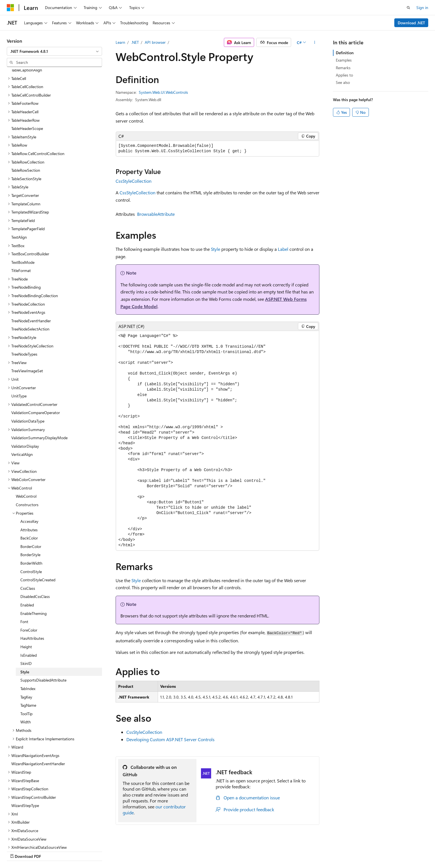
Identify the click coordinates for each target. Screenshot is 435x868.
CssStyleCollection (134, 181)
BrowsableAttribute (156, 214)
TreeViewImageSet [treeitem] (27, 334)
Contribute (298, 850)
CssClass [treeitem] (28, 552)
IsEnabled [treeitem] (29, 619)
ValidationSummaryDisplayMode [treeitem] (39, 401)
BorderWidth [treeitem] (31, 527)
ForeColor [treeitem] (29, 594)
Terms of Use (348, 850)
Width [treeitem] (26, 685)
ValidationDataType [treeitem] (28, 385)
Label (283, 249)
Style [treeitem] (25, 635)
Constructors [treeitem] (27, 468)
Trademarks (376, 850)
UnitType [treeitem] (19, 359)
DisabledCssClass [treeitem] (35, 560)
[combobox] (54, 51)
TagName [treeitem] (28, 669)
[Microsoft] (10, 8)
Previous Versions (248, 850)
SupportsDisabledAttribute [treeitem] (43, 644)
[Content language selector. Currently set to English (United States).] (33, 850)
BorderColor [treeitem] (31, 510)
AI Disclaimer (215, 850)
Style (216, 249)
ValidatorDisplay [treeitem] (25, 410)
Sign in (422, 7)
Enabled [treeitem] (27, 568)
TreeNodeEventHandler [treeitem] (31, 284)
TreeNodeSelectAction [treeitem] (30, 292)
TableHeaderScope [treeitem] (27, 92)
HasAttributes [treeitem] (32, 602)
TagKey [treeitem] (26, 661)
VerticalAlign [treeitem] (22, 418)
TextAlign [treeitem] (19, 201)
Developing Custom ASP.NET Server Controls (170, 739)
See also (343, 82)
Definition (345, 53)
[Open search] (408, 8)
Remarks (343, 68)
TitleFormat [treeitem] (21, 234)
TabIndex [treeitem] (28, 652)
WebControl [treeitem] (26, 460)
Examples (344, 60)
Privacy (320, 850)
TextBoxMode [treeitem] (23, 226)
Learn (120, 42)
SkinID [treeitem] (26, 627)
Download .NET (411, 23)
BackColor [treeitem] (29, 502)
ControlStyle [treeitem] (31, 535)
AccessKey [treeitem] (29, 485)
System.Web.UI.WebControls (163, 92)
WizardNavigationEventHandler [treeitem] (38, 727)
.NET (135, 42)
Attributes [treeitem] (29, 493)
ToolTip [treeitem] (26, 677)
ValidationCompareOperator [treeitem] (36, 376)
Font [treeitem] (24, 585)
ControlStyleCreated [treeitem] (38, 543)
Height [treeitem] (26, 610)
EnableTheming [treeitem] (33, 577)
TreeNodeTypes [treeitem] (24, 318)
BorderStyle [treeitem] (30, 518)
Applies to (344, 75)
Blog (274, 850)
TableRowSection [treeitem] (26, 134)
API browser (155, 42)
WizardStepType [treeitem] (25, 769)
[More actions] (314, 42)
